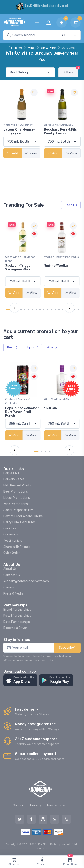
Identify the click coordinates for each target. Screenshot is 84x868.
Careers (9, 587)
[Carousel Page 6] (29, 310)
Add (13, 153)
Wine (31, 48)
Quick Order (12, 553)
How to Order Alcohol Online (23, 516)
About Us (10, 569)
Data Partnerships (17, 622)
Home (15, 48)
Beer (13, 347)
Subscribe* (67, 648)
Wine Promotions (16, 504)
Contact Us (12, 575)
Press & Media (13, 594)
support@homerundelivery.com (26, 581)
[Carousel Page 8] (36, 310)
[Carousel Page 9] (40, 310)
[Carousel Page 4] (21, 310)
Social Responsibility (18, 510)
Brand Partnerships (17, 610)
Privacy (36, 805)
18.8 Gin (51, 408)
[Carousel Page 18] (74, 310)
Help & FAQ (11, 473)
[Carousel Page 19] (78, 310)
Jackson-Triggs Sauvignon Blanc (18, 268)
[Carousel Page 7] (32, 310)
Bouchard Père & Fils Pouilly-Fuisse (60, 131)
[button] (20, 680)
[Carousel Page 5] (25, 310)
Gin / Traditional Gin (57, 399)
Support (19, 805)
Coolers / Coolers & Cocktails (18, 401)
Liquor (32, 347)
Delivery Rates (14, 479)
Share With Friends (17, 547)
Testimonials (13, 541)
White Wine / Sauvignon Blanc (20, 259)
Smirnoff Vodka (56, 266)
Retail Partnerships (17, 616)
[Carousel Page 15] (63, 310)
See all (71, 205)
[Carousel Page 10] (44, 310)
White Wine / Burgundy (18, 125)
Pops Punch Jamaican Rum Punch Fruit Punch (22, 412)
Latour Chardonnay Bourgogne (19, 131)
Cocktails (10, 528)
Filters (71, 71)
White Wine (48, 48)
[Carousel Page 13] (55, 310)
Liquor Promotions (17, 498)
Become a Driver (15, 628)
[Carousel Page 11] (48, 310)
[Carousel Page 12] (51, 310)
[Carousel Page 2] (42, 452)
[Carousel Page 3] (46, 452)
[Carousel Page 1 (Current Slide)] (8, 310)
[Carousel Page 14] (59, 310)
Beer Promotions (16, 492)
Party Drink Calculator (19, 522)
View (31, 153)
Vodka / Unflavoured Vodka (61, 257)
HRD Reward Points (17, 485)
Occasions (11, 534)
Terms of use (56, 805)
